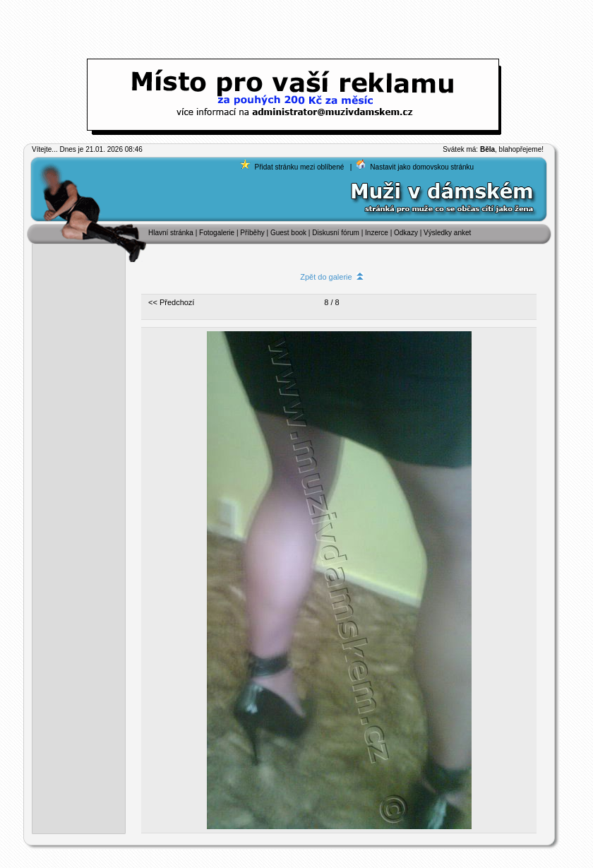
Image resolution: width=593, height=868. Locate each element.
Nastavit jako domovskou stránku (422, 167)
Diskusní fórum (336, 233)
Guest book (288, 233)
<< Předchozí (171, 302)
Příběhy (252, 233)
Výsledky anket (447, 233)
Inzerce (377, 233)
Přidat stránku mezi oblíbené (300, 167)
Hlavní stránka (171, 233)
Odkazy (406, 233)
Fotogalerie (218, 233)
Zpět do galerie (332, 277)
